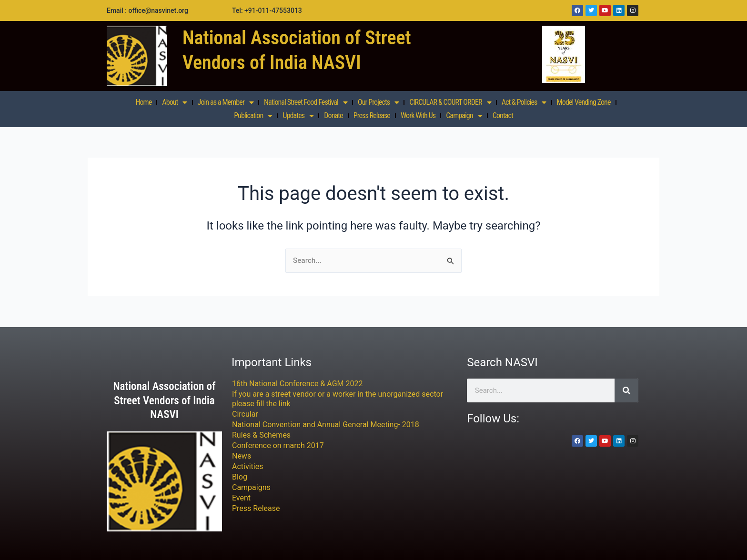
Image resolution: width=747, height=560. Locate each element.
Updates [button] (298, 116)
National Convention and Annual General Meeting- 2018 (326, 425)
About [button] (174, 102)
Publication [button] (253, 116)
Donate (333, 115)
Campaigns (251, 487)
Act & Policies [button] (524, 102)
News (242, 456)
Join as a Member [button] (226, 102)
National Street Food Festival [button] (306, 102)
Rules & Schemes (261, 435)
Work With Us (418, 115)
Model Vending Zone (584, 102)
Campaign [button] (464, 116)
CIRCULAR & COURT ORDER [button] (450, 102)
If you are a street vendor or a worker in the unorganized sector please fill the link (338, 399)
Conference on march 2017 (278, 445)
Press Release (372, 115)
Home (143, 102)
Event (241, 498)
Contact (503, 115)
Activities (247, 466)
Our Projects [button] (378, 102)
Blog (240, 477)
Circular (245, 414)
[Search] (626, 390)
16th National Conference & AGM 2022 (298, 384)
